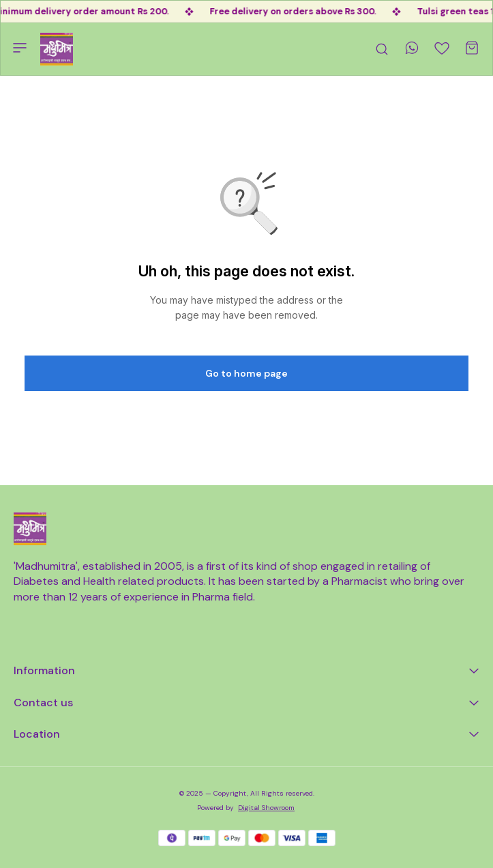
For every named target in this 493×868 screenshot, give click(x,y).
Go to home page (246, 373)
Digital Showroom (266, 808)
